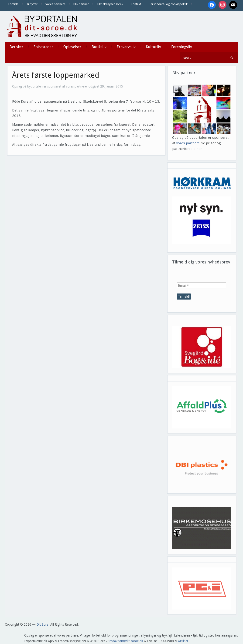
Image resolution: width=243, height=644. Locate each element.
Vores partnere (55, 4)
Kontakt (136, 4)
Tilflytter (32, 4)
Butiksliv (99, 47)
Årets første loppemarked (56, 75)
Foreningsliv (182, 47)
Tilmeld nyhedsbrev (110, 4)
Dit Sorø (43, 624)
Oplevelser (72, 47)
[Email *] (202, 286)
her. (199, 149)
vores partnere (188, 143)
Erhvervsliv (126, 47)
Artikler (183, 641)
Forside (13, 4)
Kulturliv (153, 47)
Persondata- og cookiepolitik (168, 4)
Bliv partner (81, 4)
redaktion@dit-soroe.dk (126, 641)
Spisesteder (43, 47)
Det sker (16, 47)
